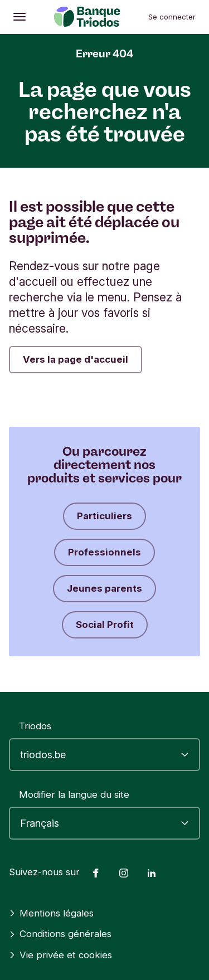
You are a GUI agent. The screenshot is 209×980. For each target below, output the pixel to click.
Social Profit (105, 625)
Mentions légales (51, 913)
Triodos (35, 726)
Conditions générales (60, 934)
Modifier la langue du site (74, 794)
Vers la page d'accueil (76, 359)
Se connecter (172, 17)
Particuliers (104, 516)
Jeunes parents (104, 588)
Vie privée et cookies (60, 955)
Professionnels (104, 552)
